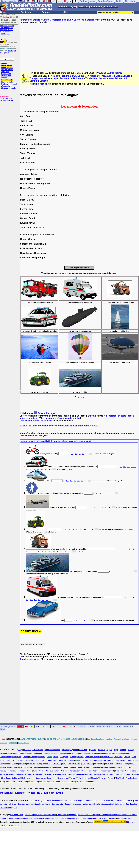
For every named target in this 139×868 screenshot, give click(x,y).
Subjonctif (16, 778)
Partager (51, 413)
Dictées (73, 757)
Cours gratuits (8, 727)
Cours (3, 12)
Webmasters (6, 86)
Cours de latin (57, 804)
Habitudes (97, 760)
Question (75, 774)
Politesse (64, 771)
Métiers (59, 767)
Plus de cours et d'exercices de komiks (60, 418)
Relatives (98, 774)
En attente (95, 757)
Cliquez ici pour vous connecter (9, 21)
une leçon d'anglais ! (8, 52)
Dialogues (64, 757)
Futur (37, 760)
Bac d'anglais (132, 804)
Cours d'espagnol (76, 801)
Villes (64, 781)
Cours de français (37, 801)
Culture (82, 727)
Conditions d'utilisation (67, 815)
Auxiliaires (4, 753)
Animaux (101, 750)
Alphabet (93, 750)
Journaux (46, 764)
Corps (25, 757)
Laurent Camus (17, 815)
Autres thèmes (115, 73)
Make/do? (109, 764)
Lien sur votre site (9, 88)
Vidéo (58, 781)
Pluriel (41, 771)
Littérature (72, 764)
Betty (16, 753)
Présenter (57, 774)
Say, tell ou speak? (124, 774)
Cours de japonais (25, 804)
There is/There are (99, 778)
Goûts (60, 760)
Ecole (87, 757)
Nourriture (104, 767)
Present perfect (107, 771)
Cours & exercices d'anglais (57, 20)
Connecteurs (117, 753)
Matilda (132, 764)
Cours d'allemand (106, 801)
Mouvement (19, 767)
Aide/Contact (6, 66)
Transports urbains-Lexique (44, 78)
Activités (65, 750)
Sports (136, 774)
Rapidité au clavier (42, 804)
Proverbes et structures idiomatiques (16, 774)
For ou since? (17, 760)
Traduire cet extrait (9, 84)
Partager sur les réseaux (10, 826)
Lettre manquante (59, 764)
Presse (4, 78)
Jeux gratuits (6, 98)
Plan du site (6, 76)
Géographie (87, 760)
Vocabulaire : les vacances (99, 78)
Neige (80, 767)
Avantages (5, 34)
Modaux (3, 767)
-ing (20, 750)
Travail (19, 781)
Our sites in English (8, 808)
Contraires (17, 757)
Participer (26, 12)
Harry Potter (108, 760)
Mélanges (38, 767)
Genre (49, 760)
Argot (116, 750)
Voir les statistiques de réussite (36, 421)
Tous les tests (132, 778)
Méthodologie (49, 767)
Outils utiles (119, 804)
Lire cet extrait (7, 70)
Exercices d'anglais (84, 20)
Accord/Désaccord (52, 750)
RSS (40, 793)
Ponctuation (75, 771)
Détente (46, 12)
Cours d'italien (91, 801)
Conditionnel (81, 753)
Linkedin (49, 793)
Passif (22, 771)
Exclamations (107, 757)
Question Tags (86, 774)
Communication (36, 753)
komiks (94, 416)
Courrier (42, 757)
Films (8, 760)
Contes (127, 753)
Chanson (24, 753)
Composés (70, 753)
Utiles (65, 12)
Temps (72, 778)
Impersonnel (5, 764)
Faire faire (118, 757)
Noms (95, 767)
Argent (109, 750)
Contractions (5, 757)
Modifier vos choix (125, 818)
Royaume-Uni (109, 774)
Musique (29, 767)
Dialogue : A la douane (72, 78)
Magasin (82, 764)
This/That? (120, 778)
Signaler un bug (8, 82)
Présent (48, 774)
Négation (113, 767)
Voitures (71, 781)
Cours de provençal (73, 804)
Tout (2, 781)
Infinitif (15, 764)
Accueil (4, 64)
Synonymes (63, 778)
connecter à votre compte (51, 426)
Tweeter (42, 413)
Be (12, 753)
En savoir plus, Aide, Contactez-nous (40, 815)
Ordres (130, 767)
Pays (35, 771)
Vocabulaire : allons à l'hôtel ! (117, 76)
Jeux (91, 727)
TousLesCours (104, 727)
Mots (10, 767)
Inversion (31, 764)
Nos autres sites (7, 100)
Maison (90, 764)
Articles (123, 750)
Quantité (66, 774)
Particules (14, 771)
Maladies (119, 764)
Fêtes (43, 760)
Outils (118, 727)
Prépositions (38, 774)
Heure (123, 760)
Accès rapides (7, 68)
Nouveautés (6, 74)
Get (55, 760)
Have (117, 760)
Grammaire (69, 760)
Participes (4, 771)
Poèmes (96, 771)
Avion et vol (121, 78)
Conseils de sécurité (87, 815)
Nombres (88, 767)
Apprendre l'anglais (30, 20)
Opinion (122, 767)
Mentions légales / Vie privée (95, 818)
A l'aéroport (94, 76)
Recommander (7, 80)
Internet (23, 764)
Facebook (19, 793)
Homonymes (132, 760)
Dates (56, 757)
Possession (86, 771)
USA (36, 781)
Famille (127, 757)
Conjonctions (105, 753)
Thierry (111, 778)
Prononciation (130, 771)
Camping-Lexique (39, 81)
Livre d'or (5, 72)
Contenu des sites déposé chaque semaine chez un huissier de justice (52, 818)
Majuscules (99, 764)
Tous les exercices (29, 659)
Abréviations (38, 750)
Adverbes (83, 750)
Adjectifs (74, 750)
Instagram (6, 793)
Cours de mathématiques (56, 801)
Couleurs (33, 757)
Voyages (102, 73)
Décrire (81, 757)
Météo (66, 767)
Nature (73, 767)
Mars (126, 764)
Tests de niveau (83, 778)
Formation (29, 760)
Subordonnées (28, 778)
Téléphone (28, 781)
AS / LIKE (27, 750)
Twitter (31, 793)
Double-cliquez (39, 84)
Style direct (6, 778)
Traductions (10, 781)
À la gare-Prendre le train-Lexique (68, 76)
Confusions (93, 753)
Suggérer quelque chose (46, 778)
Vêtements (89, 781)
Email (60, 793)
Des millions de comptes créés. (7, 28)
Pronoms (119, 771)
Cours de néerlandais (124, 801)
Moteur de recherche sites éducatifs (98, 804)
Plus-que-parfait (52, 771)
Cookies (112, 818)
